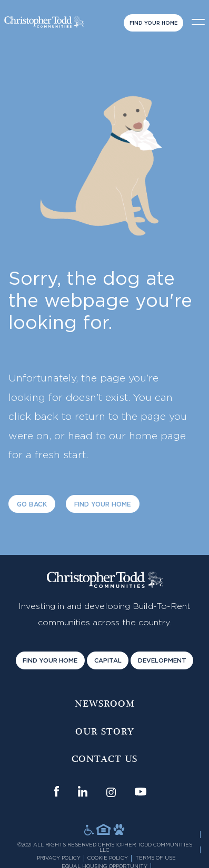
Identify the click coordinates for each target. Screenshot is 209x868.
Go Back (32, 504)
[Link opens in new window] (57, 791)
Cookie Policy (108, 858)
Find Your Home (153, 23)
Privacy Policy (59, 858)
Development (162, 661)
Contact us (105, 759)
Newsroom (105, 704)
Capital (108, 661)
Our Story (105, 732)
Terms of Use (156, 858)
